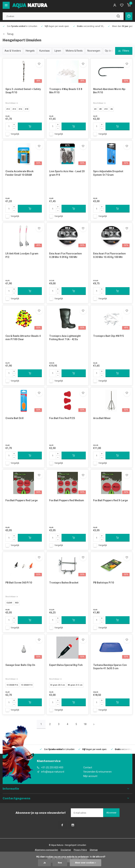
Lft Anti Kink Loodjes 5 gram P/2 (22, 255)
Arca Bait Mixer (102, 418)
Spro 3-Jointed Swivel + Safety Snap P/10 (23, 91)
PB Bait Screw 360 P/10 (19, 583)
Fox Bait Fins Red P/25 (62, 418)
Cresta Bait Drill (15, 418)
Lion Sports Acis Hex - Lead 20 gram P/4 (67, 173)
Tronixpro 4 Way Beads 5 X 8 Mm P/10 (66, 91)
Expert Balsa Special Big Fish (66, 665)
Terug (8, 34)
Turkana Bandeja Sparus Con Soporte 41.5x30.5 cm (110, 667)
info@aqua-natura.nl (53, 772)
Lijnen (58, 51)
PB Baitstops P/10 (104, 583)
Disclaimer (66, 850)
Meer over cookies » (86, 863)
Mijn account (90, 776)
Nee (60, 863)
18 (85, 724)
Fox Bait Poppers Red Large (22, 500)
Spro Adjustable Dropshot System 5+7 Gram (108, 173)
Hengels (30, 51)
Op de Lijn (110, 51)
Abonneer (111, 813)
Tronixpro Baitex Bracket (64, 583)
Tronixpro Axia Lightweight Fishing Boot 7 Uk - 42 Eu (65, 338)
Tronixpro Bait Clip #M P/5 (108, 336)
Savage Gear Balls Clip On (20, 665)
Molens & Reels (74, 51)
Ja (44, 863)
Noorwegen (94, 51)
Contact (88, 767)
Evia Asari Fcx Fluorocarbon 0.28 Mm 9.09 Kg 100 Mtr (65, 255)
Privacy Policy (80, 850)
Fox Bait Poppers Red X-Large (110, 500)
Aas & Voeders (13, 51)
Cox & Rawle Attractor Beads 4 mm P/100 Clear (23, 338)
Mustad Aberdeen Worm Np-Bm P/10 (110, 91)
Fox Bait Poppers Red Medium (67, 500)
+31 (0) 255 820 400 (52, 767)
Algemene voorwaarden (46, 850)
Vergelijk (15, 134)
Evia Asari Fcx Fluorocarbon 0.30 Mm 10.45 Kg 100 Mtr (109, 255)
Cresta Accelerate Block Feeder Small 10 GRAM (20, 173)
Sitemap (94, 850)
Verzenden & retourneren (97, 772)
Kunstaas (45, 51)
